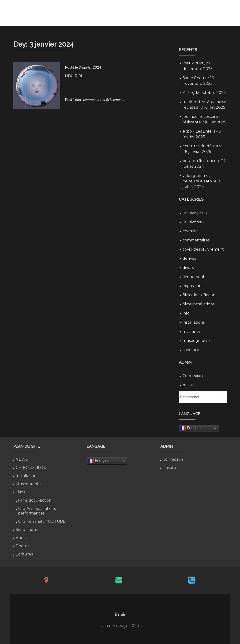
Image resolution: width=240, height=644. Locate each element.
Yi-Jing (189, 93)
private (189, 385)
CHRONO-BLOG (31, 468)
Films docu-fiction (35, 500)
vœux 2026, (194, 63)
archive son (193, 222)
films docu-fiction (199, 295)
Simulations (27, 530)
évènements (115, 99)
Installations (27, 476)
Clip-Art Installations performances (37, 511)
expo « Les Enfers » (200, 131)
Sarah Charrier (196, 78)
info (186, 313)
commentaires (94, 99)
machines (191, 331)
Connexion (193, 376)
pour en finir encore (201, 161)
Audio (21, 538)
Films (21, 492)
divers (188, 268)
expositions (193, 286)
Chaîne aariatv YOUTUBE (42, 521)
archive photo (196, 213)
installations (194, 322)
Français (191, 428)
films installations (199, 304)
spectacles (192, 350)
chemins (190, 231)
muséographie (196, 341)
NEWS (22, 459)
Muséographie (29, 484)
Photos (22, 546)
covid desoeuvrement (203, 249)
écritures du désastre (203, 146)
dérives (189, 258)
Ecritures (24, 554)
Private (169, 468)
